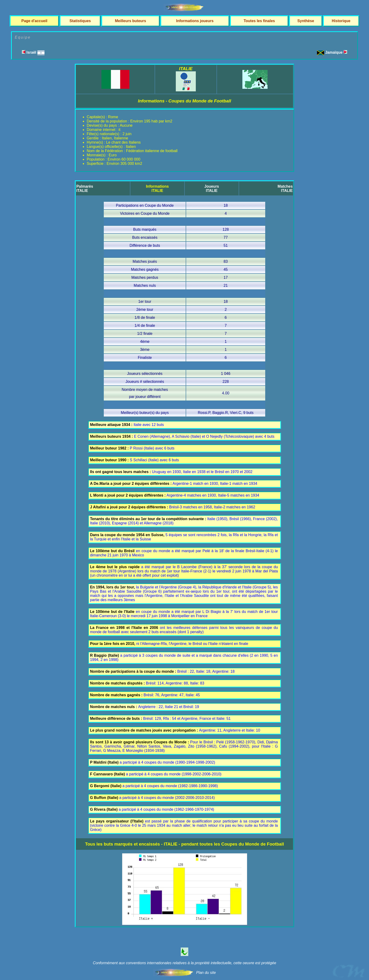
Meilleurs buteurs (130, 21)
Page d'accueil (34, 21)
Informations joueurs (195, 21)
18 (226, 205)
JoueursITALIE (212, 188)
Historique (341, 21)
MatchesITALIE (285, 188)
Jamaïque (336, 52)
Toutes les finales (259, 21)
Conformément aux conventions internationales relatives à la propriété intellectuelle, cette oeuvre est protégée (184, 963)
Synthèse (306, 21)
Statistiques (80, 21)
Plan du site (206, 973)
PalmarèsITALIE (85, 188)
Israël (33, 52)
